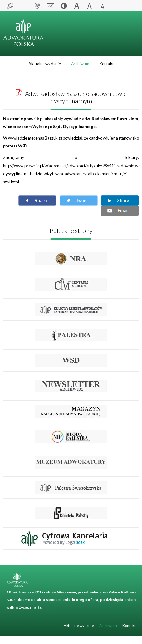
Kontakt (106, 64)
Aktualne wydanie (45, 64)
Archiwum (80, 64)
